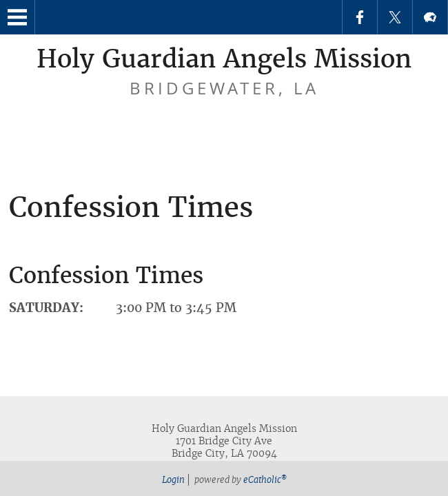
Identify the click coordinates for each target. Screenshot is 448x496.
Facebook (360, 17)
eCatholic (265, 480)
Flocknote (430, 17)
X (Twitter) (395, 17)
